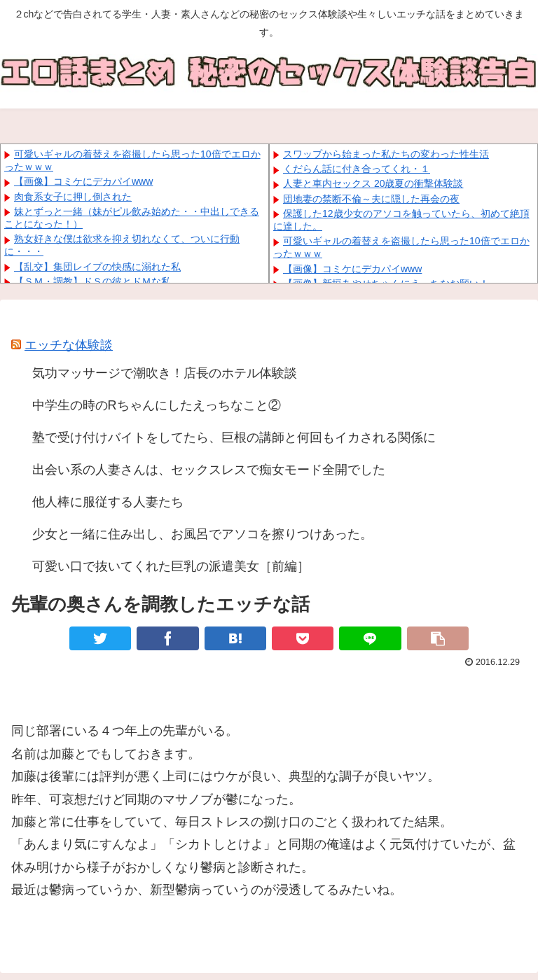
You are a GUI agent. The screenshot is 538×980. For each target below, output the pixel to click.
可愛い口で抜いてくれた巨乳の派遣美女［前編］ (171, 566)
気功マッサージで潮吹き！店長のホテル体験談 (165, 373)
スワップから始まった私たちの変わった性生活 (386, 154)
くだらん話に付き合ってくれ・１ (357, 169)
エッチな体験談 (69, 345)
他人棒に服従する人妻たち (108, 502)
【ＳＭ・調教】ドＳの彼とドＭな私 (92, 281)
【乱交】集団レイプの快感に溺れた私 (97, 267)
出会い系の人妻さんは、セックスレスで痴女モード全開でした (209, 470)
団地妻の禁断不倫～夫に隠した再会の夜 (371, 199)
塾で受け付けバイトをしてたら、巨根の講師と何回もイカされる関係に (234, 437)
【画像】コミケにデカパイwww (83, 181)
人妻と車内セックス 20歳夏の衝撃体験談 (373, 183)
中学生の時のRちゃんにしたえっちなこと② (157, 405)
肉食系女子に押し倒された (73, 197)
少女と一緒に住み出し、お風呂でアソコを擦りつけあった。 (202, 534)
